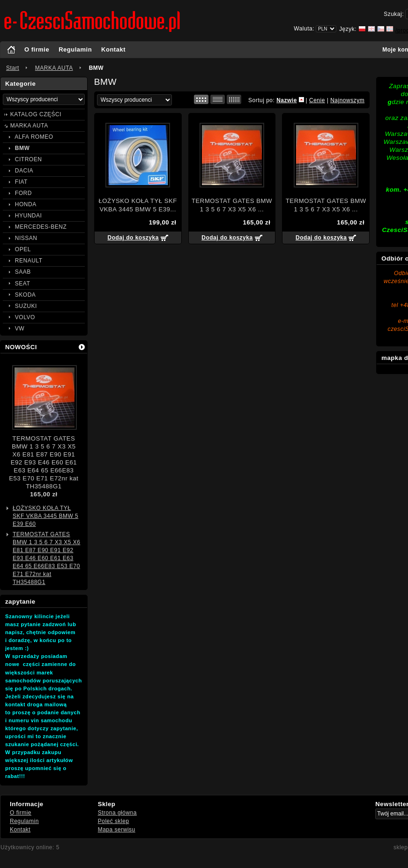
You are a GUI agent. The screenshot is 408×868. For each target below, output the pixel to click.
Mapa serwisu (117, 830)
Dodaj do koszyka (133, 238)
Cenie (317, 100)
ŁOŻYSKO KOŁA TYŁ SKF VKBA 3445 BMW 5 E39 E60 (45, 516)
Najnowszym (347, 100)
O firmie (37, 49)
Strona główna (117, 813)
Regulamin (75, 49)
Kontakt (113, 49)
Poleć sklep (114, 821)
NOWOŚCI (21, 347)
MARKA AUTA (54, 68)
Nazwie (287, 100)
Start (13, 68)
